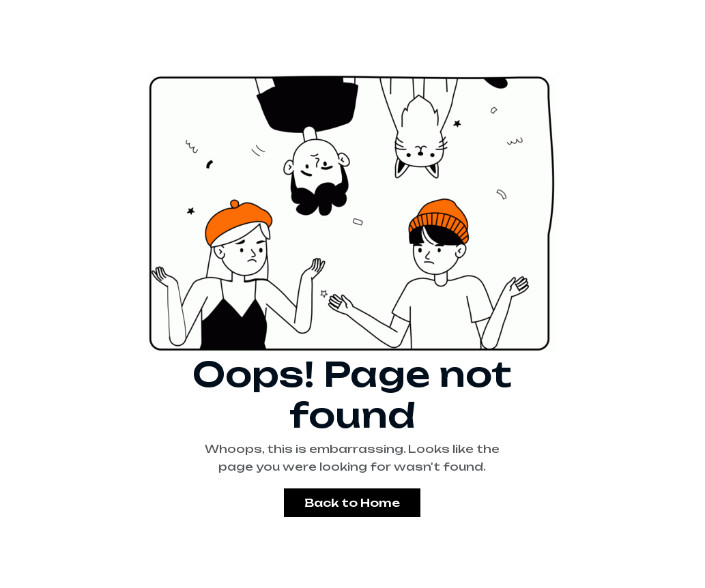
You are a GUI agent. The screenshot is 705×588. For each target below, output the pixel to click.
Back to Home (352, 503)
